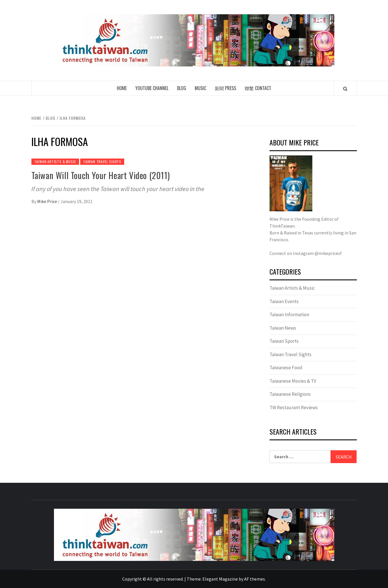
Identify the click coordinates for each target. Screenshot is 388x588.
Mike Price (48, 201)
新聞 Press (225, 88)
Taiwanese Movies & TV (293, 381)
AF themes (255, 579)
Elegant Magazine (220, 579)
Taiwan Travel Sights (102, 162)
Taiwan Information (289, 315)
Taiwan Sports (284, 341)
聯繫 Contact (258, 88)
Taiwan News (283, 328)
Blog (182, 88)
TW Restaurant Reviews (294, 407)
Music (200, 88)
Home (122, 88)
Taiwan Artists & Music (55, 162)
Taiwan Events (284, 301)
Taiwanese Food (286, 368)
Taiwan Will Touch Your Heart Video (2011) (101, 175)
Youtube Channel (152, 88)
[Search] (345, 89)
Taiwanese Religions (290, 394)
